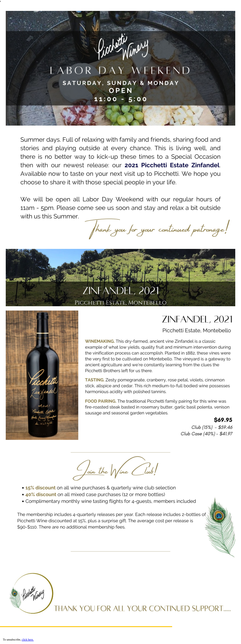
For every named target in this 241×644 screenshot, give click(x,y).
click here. (28, 640)
